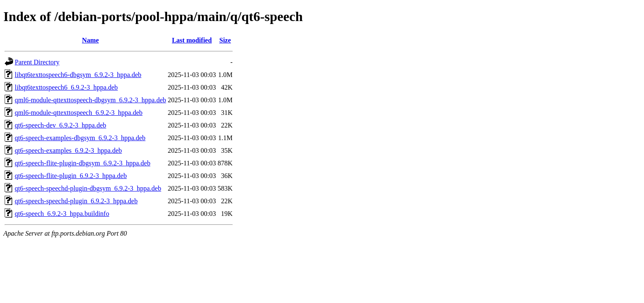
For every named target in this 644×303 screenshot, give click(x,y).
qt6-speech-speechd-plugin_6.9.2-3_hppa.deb (76, 201)
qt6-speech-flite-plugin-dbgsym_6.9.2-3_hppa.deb (82, 163)
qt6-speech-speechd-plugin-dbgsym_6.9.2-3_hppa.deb (88, 188)
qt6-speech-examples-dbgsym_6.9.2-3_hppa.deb (80, 138)
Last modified (192, 40)
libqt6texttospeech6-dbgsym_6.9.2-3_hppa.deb (78, 75)
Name (90, 40)
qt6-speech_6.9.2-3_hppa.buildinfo (62, 214)
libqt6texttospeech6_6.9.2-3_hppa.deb (66, 87)
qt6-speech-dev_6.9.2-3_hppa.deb (60, 125)
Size (225, 40)
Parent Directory (37, 62)
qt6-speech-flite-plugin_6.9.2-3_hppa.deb (71, 176)
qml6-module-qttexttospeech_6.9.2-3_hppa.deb (79, 113)
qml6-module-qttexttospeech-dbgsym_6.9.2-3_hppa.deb (90, 100)
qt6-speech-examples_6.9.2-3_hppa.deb (68, 150)
